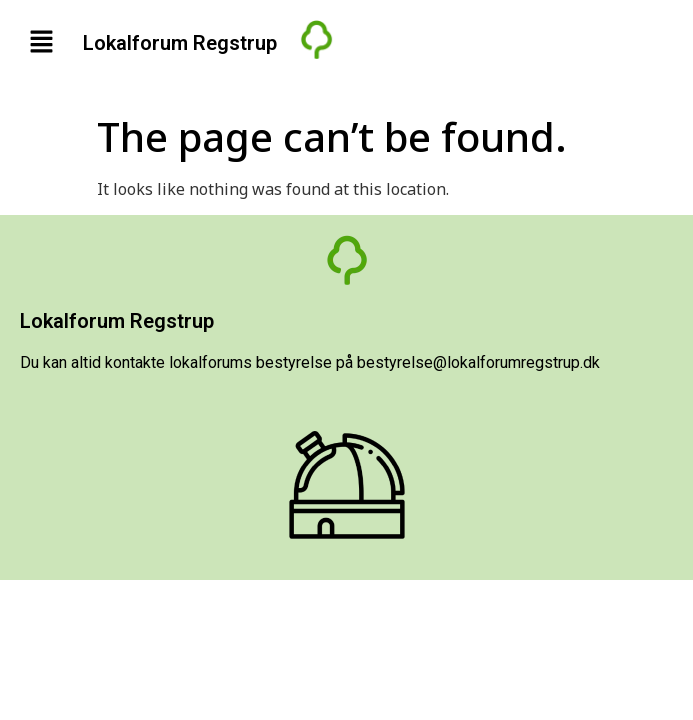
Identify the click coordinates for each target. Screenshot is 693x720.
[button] (41, 42)
